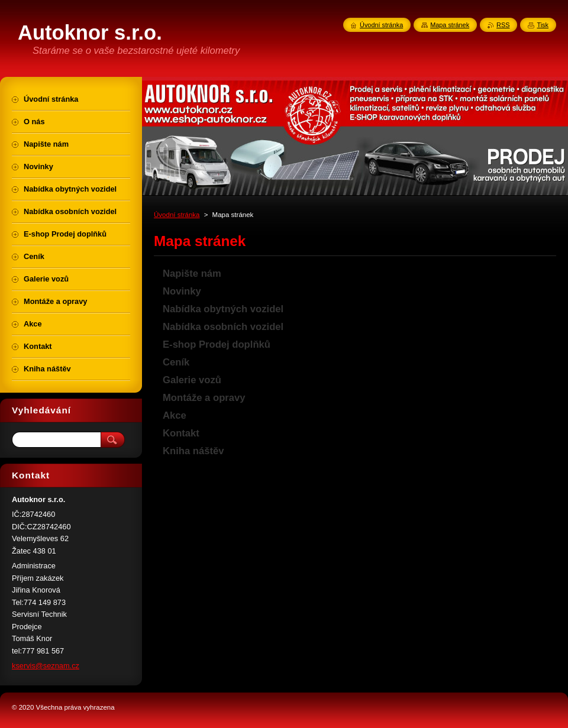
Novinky (182, 291)
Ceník (176, 362)
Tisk (543, 25)
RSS (503, 25)
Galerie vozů (192, 380)
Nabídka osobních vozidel (223, 327)
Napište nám (192, 274)
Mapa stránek (450, 25)
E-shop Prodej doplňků (217, 344)
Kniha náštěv (193, 451)
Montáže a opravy (204, 398)
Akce (175, 415)
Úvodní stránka (177, 215)
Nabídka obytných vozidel (223, 309)
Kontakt (181, 433)
